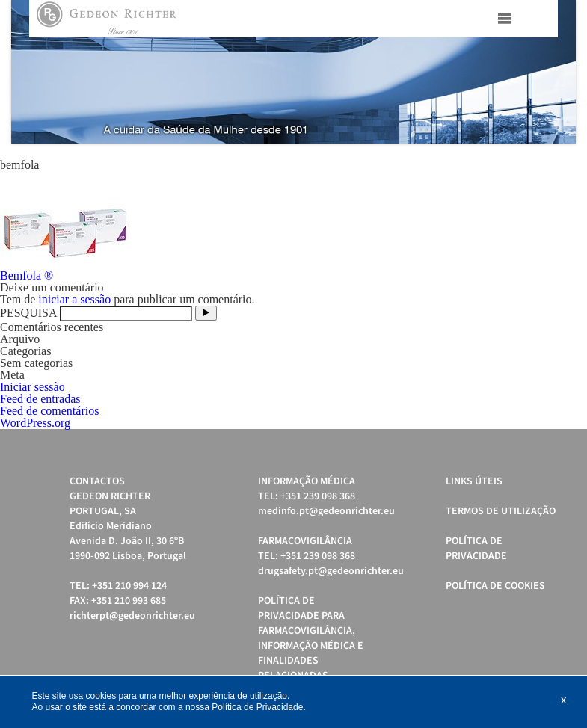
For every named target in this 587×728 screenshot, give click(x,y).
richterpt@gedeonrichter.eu (132, 616)
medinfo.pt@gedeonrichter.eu (326, 511)
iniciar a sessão (74, 299)
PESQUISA (28, 313)
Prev (31, 72)
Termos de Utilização (501, 511)
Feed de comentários (49, 411)
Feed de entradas (40, 399)
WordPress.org (35, 423)
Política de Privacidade (476, 549)
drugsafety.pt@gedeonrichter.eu (331, 571)
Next (556, 72)
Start (557, 162)
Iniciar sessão (33, 387)
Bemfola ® (27, 275)
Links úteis (474, 481)
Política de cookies (495, 586)
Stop (569, 162)
